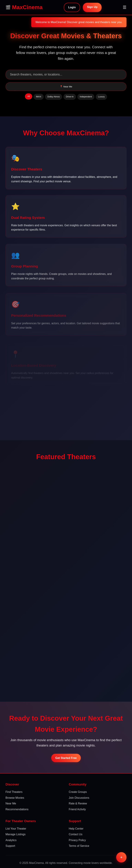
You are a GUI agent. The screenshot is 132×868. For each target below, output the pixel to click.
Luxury (101, 97)
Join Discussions (79, 798)
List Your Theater (16, 829)
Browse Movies (15, 798)
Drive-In (70, 97)
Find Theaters (14, 792)
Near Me (11, 803)
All (29, 96)
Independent (86, 97)
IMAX (39, 97)
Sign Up (92, 7)
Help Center (76, 829)
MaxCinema (27, 7)
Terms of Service (79, 846)
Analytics (11, 840)
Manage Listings (16, 834)
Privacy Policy (77, 840)
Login (72, 7)
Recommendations (17, 809)
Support (10, 846)
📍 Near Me (66, 87)
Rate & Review (78, 803)
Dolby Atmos (54, 97)
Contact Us (76, 834)
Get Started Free (66, 758)
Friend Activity (77, 809)
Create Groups (78, 792)
